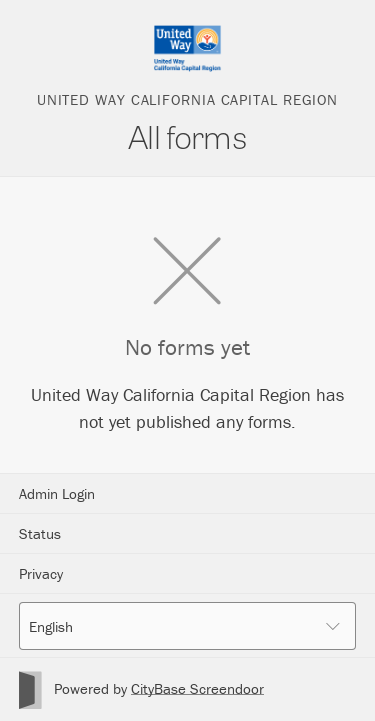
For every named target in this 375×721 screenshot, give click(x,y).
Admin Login (57, 493)
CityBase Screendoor (197, 688)
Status (40, 533)
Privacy (41, 573)
